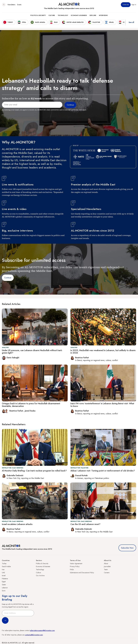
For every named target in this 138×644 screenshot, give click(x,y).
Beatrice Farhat (17, 411)
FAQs (72, 569)
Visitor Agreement (76, 563)
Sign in (134, 5)
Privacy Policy (75, 566)
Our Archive (40, 576)
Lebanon (5, 588)
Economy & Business (79, 15)
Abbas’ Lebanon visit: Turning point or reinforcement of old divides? (103, 471)
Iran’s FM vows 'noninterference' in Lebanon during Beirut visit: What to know (102, 405)
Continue (8, 278)
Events (19, 5)
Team (106, 569)
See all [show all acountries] (131, 22)
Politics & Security (38, 15)
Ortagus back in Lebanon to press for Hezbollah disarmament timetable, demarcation (31, 405)
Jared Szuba (30, 411)
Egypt (4, 582)
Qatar (4, 585)
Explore (93, 15)
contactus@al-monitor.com (34, 635)
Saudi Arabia (6, 566)
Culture (52, 15)
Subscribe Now (127, 548)
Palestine (5, 579)
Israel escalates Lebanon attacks (17, 524)
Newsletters (11, 5)
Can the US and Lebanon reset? (85, 524)
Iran (3, 569)
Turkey (4, 563)
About (106, 563)
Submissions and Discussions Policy (82, 573)
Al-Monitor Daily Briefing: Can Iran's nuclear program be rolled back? (34, 471)
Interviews (103, 15)
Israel (4, 576)
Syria (4, 591)
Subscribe (126, 5)
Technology (63, 15)
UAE (3, 573)
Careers (107, 573)
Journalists (107, 566)
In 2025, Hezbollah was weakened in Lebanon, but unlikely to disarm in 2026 (103, 352)
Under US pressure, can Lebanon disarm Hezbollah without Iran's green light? (32, 352)
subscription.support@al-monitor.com (42, 630)
